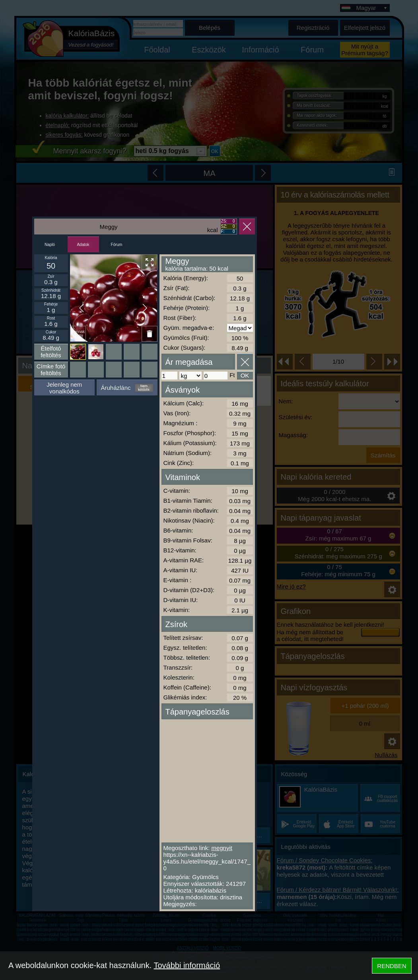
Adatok (83, 245)
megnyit (222, 848)
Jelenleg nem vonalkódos (64, 388)
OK (245, 375)
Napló (50, 245)
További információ (187, 965)
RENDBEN (392, 966)
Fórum (117, 245)
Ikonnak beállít (78, 334)
